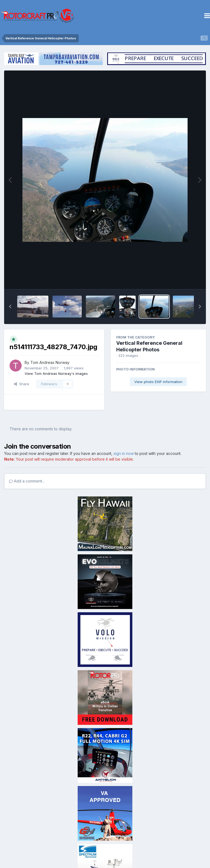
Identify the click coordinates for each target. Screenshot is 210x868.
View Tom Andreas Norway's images (56, 373)
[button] (10, 307)
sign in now (124, 453)
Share (22, 384)
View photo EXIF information (158, 382)
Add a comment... (27, 481)
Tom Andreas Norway (50, 362)
